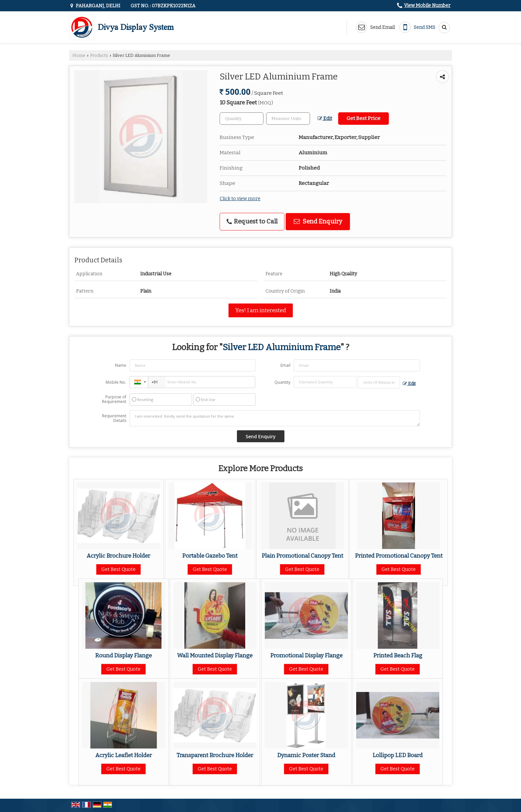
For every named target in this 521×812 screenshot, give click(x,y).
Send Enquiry (318, 221)
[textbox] (288, 119)
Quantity (282, 382)
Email (285, 365)
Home (79, 55)
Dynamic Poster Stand (306, 755)
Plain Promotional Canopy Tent (302, 556)
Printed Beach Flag (398, 655)
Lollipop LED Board (398, 755)
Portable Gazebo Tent (210, 556)
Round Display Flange (123, 655)
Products (99, 55)
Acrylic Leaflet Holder (124, 755)
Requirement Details (114, 418)
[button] (427, 5)
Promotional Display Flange (306, 655)
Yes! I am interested (261, 310)
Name (121, 365)
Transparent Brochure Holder (215, 755)
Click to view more (240, 199)
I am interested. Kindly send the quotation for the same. (275, 418)
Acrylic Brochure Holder (118, 556)
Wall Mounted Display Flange (215, 655)
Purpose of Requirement (114, 399)
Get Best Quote (118, 569)
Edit (325, 119)
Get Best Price (364, 118)
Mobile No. (116, 382)
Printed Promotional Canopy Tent (399, 556)
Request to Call (252, 221)
